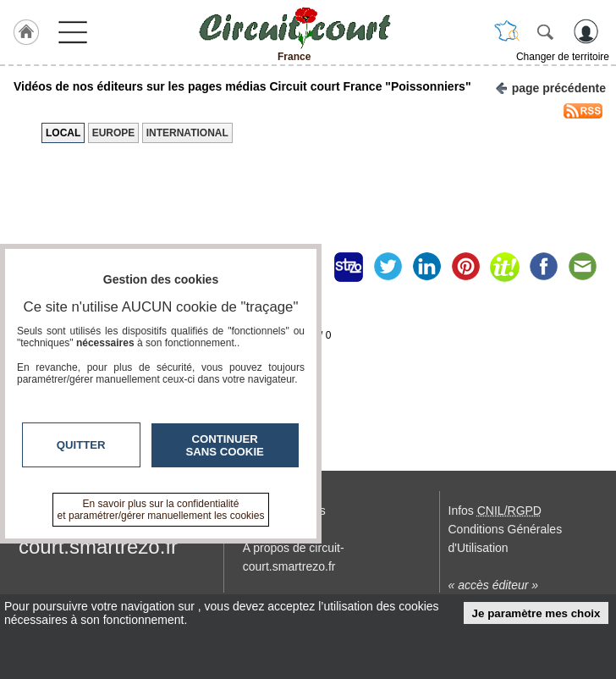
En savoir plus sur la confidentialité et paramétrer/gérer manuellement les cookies (161, 510)
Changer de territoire (563, 57)
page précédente (550, 87)
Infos (495, 511)
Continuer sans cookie (225, 445)
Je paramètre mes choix (536, 613)
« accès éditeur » (494, 585)
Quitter (81, 445)
